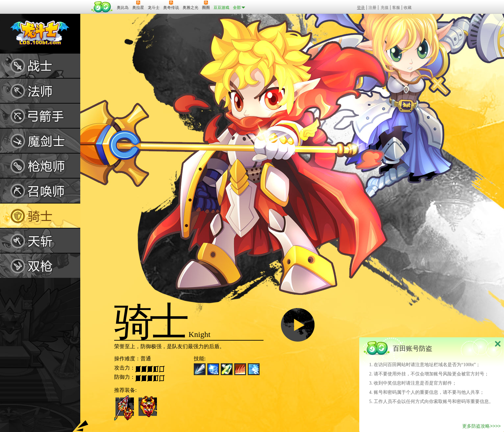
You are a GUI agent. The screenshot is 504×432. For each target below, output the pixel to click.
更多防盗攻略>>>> (481, 427)
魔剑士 (40, 141)
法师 (40, 91)
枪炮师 (40, 166)
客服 (396, 8)
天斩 (40, 241)
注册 (372, 8)
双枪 (40, 266)
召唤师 (40, 191)
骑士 (40, 216)
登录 (361, 8)
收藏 (408, 8)
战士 (40, 66)
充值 (385, 8)
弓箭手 (40, 116)
